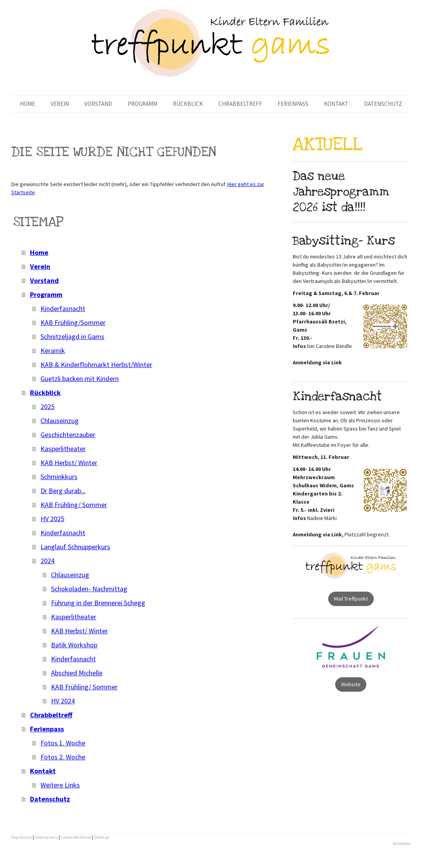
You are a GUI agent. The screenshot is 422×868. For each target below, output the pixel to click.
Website (351, 684)
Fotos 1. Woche (63, 743)
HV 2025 (52, 519)
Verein (60, 104)
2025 (47, 407)
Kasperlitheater (63, 449)
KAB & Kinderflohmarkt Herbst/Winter (96, 365)
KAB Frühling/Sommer (73, 322)
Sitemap (102, 837)
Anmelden (402, 843)
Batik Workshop (74, 645)
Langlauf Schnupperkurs (75, 547)
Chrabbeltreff (240, 104)
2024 (47, 561)
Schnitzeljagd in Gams (72, 336)
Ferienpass (293, 104)
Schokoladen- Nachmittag (89, 589)
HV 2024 (63, 701)
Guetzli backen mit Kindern (80, 379)
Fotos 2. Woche (63, 757)
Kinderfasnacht (63, 308)
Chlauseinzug (60, 421)
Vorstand (98, 104)
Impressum (22, 837)
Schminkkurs (59, 477)
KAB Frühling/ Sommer (74, 505)
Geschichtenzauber (68, 435)
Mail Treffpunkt (351, 599)
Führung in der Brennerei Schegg (98, 603)
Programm (142, 104)
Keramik (53, 351)
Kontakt (336, 104)
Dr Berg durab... (63, 491)
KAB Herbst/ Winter (69, 463)
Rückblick (188, 104)
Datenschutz (383, 104)
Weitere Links (60, 785)
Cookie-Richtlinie (76, 837)
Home (27, 104)
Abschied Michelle (77, 673)
